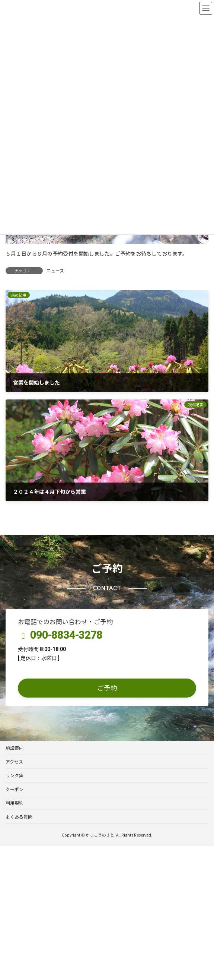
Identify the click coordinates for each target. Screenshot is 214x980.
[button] (107, 688)
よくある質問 (19, 817)
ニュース (55, 270)
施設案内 (15, 748)
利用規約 (15, 803)
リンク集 (15, 775)
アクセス (14, 761)
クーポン (15, 789)
